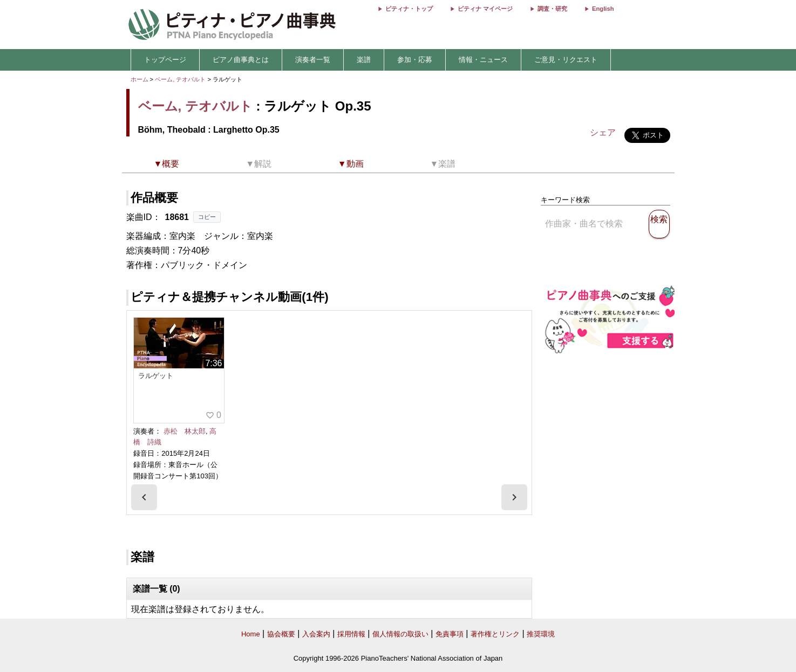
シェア (603, 132)
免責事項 (450, 634)
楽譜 (364, 60)
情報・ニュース (483, 60)
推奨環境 (541, 634)
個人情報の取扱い (400, 634)
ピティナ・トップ (409, 9)
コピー (207, 217)
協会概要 (281, 634)
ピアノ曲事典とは (241, 60)
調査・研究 (552, 9)
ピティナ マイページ (485, 9)
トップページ (165, 60)
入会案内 (316, 634)
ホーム (140, 79)
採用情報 (351, 634)
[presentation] (144, 497)
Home (251, 634)
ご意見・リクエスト (566, 60)
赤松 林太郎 (185, 431)
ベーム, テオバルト (180, 79)
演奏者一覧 (313, 60)
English (603, 9)
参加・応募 (415, 60)
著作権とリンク (495, 634)
